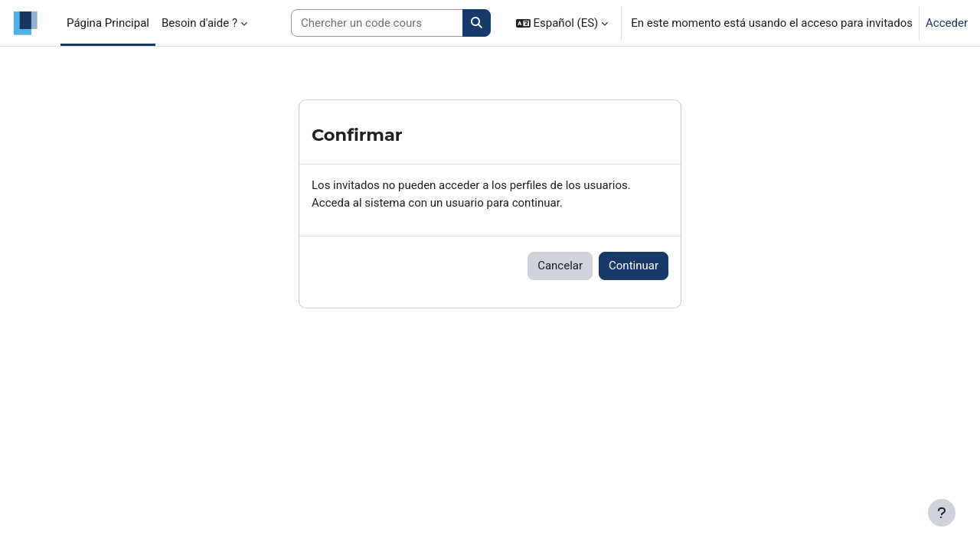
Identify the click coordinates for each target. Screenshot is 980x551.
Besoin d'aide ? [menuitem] (199, 23)
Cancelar (560, 266)
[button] (562, 23)
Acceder (947, 23)
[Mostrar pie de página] (942, 513)
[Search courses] (377, 23)
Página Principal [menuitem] (108, 23)
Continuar (634, 266)
